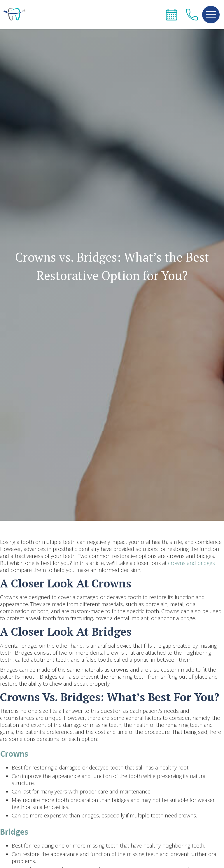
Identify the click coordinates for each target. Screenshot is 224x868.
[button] (211, 15)
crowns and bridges (191, 563)
